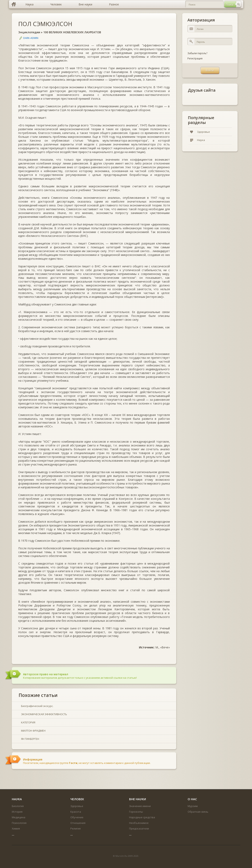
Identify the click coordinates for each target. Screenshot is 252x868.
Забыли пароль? (197, 53)
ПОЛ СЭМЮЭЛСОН (45, 24)
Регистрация (195, 58)
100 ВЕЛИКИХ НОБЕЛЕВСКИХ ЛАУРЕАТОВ (72, 32)
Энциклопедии (29, 32)
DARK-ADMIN (31, 38)
